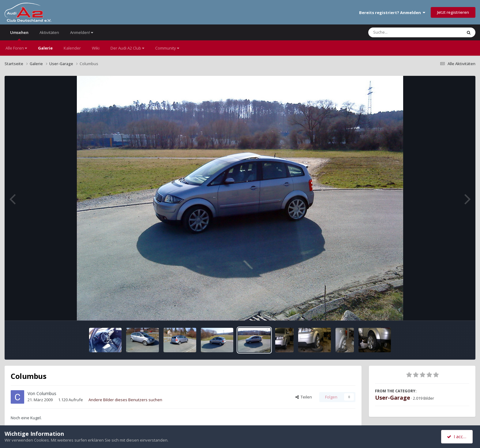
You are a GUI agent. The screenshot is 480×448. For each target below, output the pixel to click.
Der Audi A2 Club (127, 48)
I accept (458, 437)
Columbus (46, 393)
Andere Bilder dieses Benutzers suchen (125, 400)
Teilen (304, 397)
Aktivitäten (49, 32)
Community (167, 48)
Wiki (96, 48)
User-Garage (393, 398)
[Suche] (403, 32)
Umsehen (19, 35)
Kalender (72, 48)
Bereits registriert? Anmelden (392, 13)
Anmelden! (82, 32)
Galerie (45, 48)
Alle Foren (16, 48)
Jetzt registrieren (453, 12)
